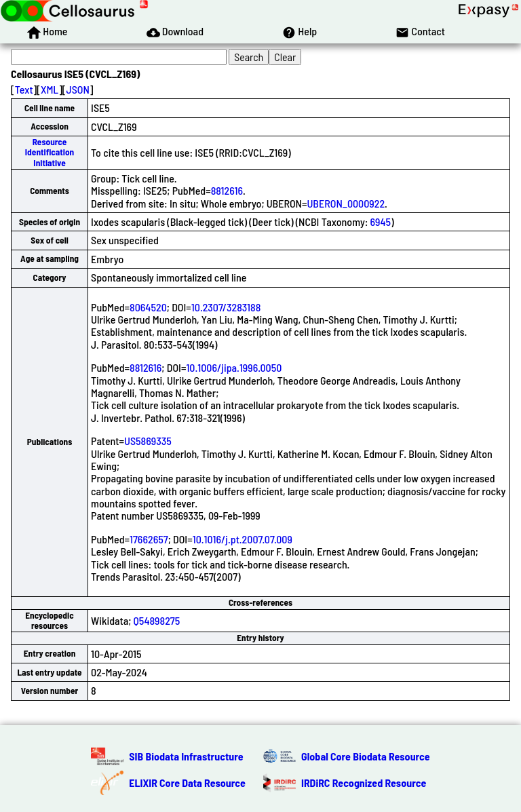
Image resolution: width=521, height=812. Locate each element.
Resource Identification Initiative (50, 152)
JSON (78, 89)
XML (50, 89)
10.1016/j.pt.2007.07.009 (243, 539)
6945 (381, 221)
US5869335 (148, 441)
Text (24, 89)
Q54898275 (157, 620)
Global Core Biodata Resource (366, 756)
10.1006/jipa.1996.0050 (234, 367)
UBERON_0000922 (346, 203)
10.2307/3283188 (226, 307)
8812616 (227, 190)
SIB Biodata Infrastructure (186, 756)
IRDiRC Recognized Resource (364, 782)
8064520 (148, 307)
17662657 (149, 539)
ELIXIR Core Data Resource (187, 782)
